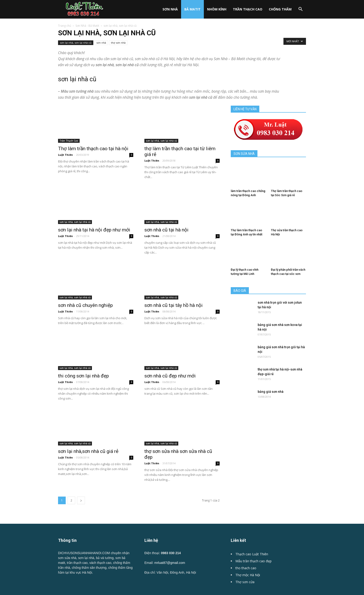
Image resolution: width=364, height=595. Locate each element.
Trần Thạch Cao (248, 9)
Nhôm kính (217, 9)
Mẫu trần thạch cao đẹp (253, 561)
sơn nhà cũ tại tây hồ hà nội (174, 305)
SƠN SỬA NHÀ (244, 154)
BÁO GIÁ (240, 291)
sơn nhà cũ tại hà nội (166, 230)
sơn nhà (101, 43)
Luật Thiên (65, 155)
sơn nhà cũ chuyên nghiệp (85, 305)
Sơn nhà (170, 9)
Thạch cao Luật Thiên (252, 554)
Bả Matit (192, 9)
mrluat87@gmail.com (170, 563)
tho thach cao (246, 568)
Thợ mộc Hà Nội (248, 575)
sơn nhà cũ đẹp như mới (170, 368)
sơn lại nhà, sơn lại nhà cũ (76, 43)
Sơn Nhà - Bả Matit (87, 26)
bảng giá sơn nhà (271, 392)
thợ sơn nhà (118, 43)
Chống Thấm (280, 9)
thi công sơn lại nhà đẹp (83, 376)
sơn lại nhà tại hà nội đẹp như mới (94, 230)
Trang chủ (65, 26)
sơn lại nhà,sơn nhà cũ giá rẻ (88, 451)
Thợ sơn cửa (245, 582)
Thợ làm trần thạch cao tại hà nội (93, 149)
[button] (300, 10)
